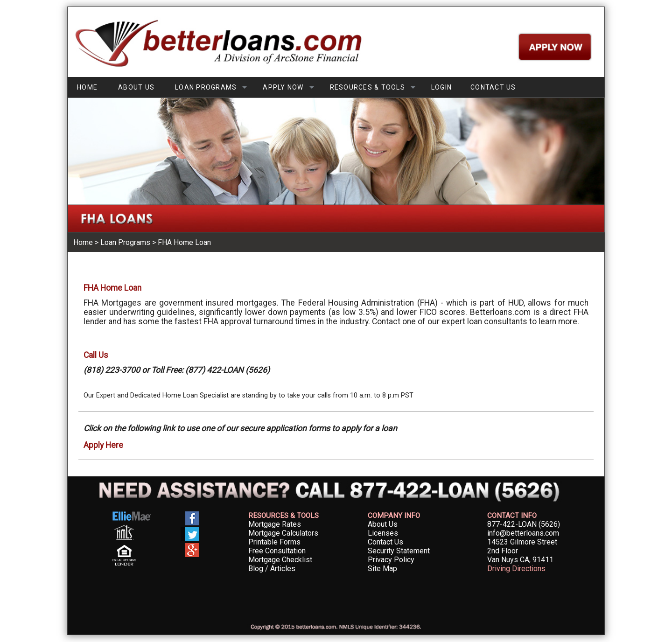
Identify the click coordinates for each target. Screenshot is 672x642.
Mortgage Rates (275, 524)
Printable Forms (274, 542)
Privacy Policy (391, 560)
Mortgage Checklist (280, 560)
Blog (256, 569)
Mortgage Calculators (283, 533)
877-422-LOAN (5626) (524, 524)
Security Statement (399, 551)
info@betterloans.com (523, 533)
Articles (283, 569)
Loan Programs (125, 242)
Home (83, 242)
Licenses (383, 533)
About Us (383, 524)
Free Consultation (277, 551)
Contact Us (385, 542)
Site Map (382, 569)
